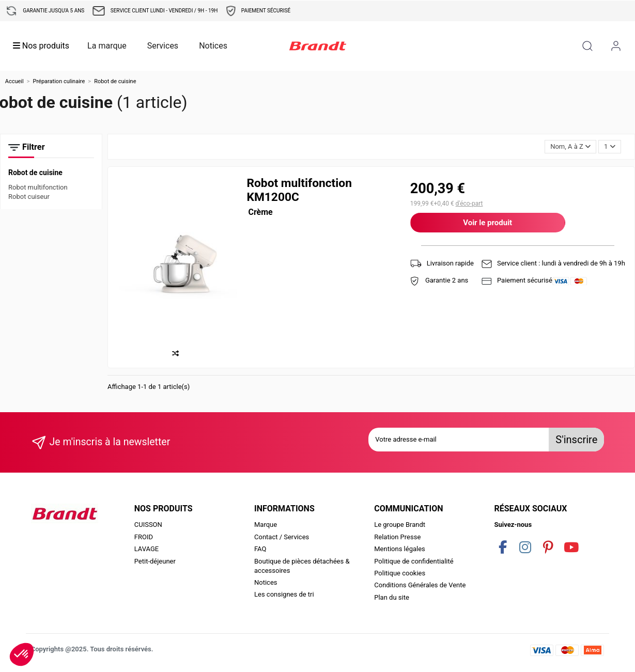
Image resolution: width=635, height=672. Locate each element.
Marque (266, 525)
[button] (22, 654)
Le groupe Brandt (400, 525)
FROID (144, 537)
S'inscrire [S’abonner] (576, 440)
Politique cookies (400, 573)
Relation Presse (397, 537)
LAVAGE (147, 549)
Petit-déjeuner (155, 561)
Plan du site (392, 597)
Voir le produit (487, 223)
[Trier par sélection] (571, 147)
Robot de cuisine (35, 173)
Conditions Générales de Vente (420, 585)
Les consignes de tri (284, 594)
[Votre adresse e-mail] (459, 440)
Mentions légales (400, 549)
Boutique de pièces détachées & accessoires (302, 566)
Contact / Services (282, 537)
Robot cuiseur (29, 197)
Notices (266, 582)
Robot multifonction (38, 187)
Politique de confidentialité (414, 561)
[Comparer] (177, 354)
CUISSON (148, 525)
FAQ (260, 549)
